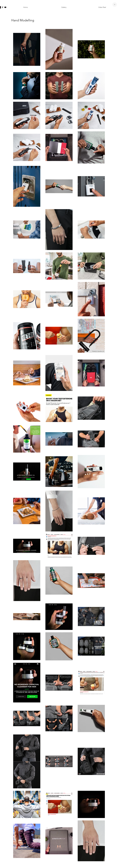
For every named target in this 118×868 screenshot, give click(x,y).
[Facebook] (3, 7)
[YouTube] (5, 7)
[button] (64, 7)
